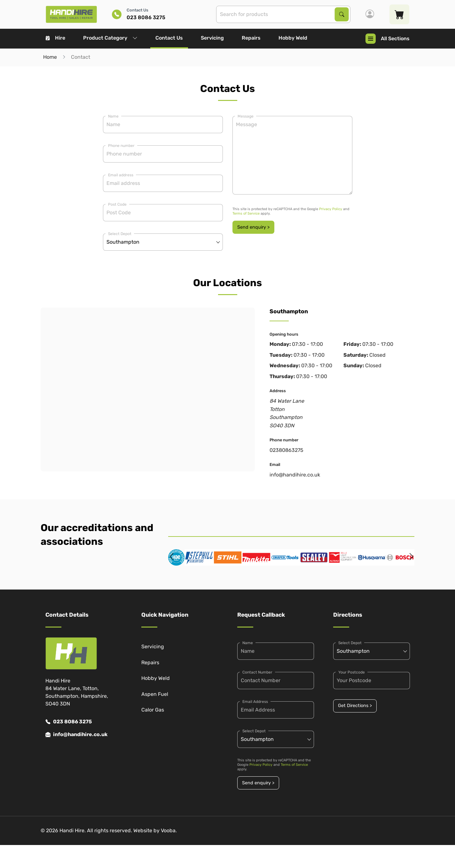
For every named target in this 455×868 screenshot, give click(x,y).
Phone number (121, 146)
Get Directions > (355, 706)
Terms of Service (246, 213)
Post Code (117, 204)
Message (246, 116)
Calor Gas (153, 710)
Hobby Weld (293, 38)
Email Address (255, 702)
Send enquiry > (253, 227)
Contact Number (257, 672)
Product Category (110, 38)
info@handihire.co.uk (295, 475)
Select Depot (120, 234)
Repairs (251, 38)
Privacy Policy (331, 209)
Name (113, 116)
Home (50, 57)
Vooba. (169, 830)
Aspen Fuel (155, 694)
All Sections (388, 39)
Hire (55, 38)
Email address (121, 175)
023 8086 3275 (69, 722)
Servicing (212, 38)
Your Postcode (352, 672)
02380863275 (286, 450)
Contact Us (169, 38)
